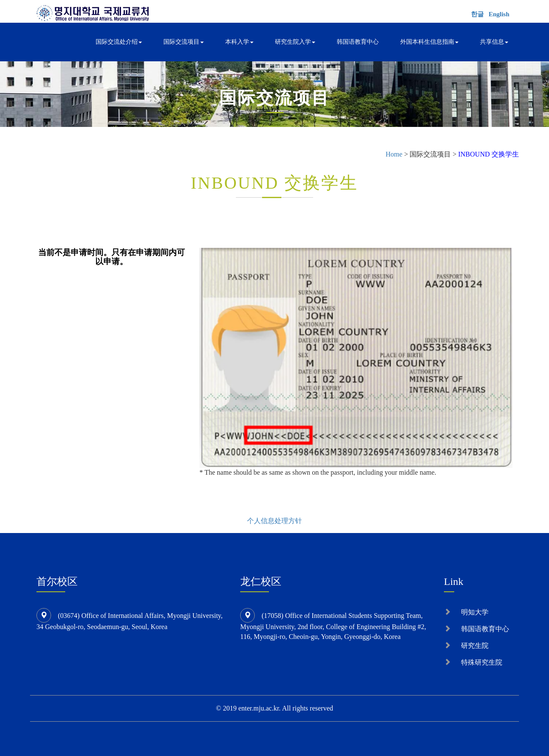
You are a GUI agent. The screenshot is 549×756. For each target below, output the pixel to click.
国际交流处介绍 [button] (119, 42)
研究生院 (475, 646)
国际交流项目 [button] (184, 42)
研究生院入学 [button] (295, 42)
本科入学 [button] (239, 42)
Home (394, 154)
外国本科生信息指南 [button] (429, 42)
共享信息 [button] (494, 42)
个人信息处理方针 (274, 521)
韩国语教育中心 (358, 42)
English (499, 14)
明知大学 (475, 612)
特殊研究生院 (482, 662)
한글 (477, 14)
